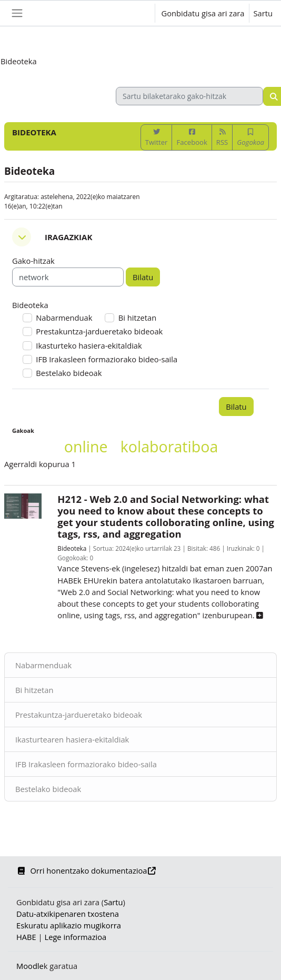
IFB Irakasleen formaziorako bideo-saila (86, 764)
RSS (222, 138)
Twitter (157, 138)
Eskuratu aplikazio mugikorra (69, 925)
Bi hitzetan (34, 690)
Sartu (263, 13)
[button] (136, 13)
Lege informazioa (75, 937)
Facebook (192, 138)
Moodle (30, 966)
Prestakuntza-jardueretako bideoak (79, 715)
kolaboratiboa (169, 446)
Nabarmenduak (43, 665)
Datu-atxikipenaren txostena (68, 914)
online (86, 446)
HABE (26, 937)
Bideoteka (72, 548)
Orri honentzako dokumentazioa (87, 870)
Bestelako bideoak (48, 789)
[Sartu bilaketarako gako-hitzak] (189, 96)
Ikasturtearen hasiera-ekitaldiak (72, 739)
